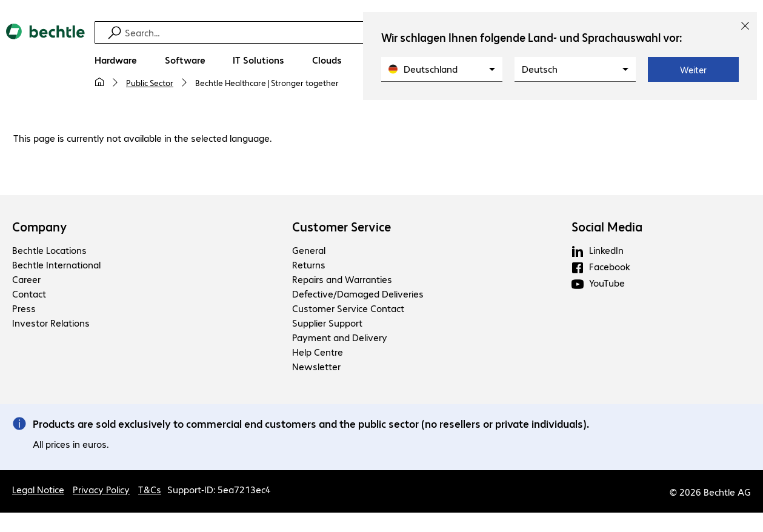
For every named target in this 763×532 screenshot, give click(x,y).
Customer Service (342, 227)
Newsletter (316, 366)
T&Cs (150, 489)
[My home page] (99, 82)
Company (40, 227)
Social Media (607, 227)
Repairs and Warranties (342, 279)
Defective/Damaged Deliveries (358, 294)
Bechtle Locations (49, 250)
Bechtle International (56, 264)
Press (24, 308)
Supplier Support (327, 323)
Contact (29, 294)
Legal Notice (38, 489)
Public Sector (150, 82)
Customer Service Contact (348, 308)
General (309, 250)
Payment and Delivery (340, 337)
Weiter (693, 70)
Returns (309, 264)
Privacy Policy (101, 489)
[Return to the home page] (45, 61)
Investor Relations (51, 323)
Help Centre (318, 352)
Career (26, 279)
